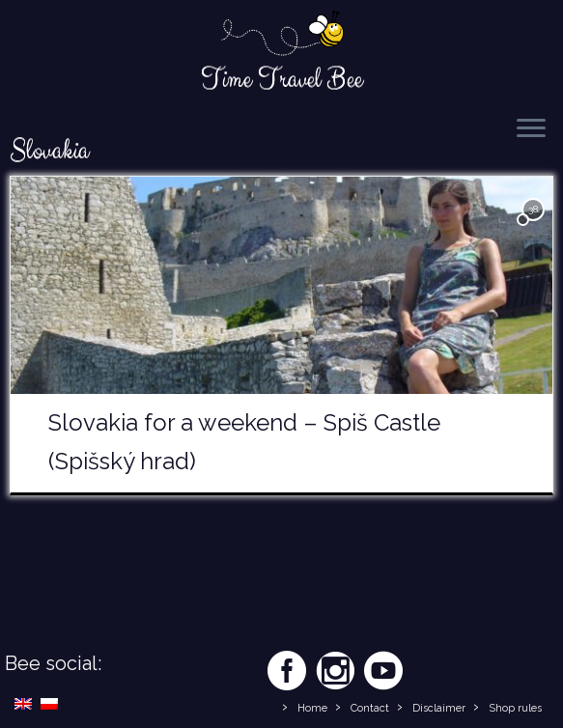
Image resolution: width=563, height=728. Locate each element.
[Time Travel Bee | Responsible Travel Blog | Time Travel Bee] (281, 35)
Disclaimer (439, 708)
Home (312, 708)
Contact (370, 708)
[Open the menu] (531, 129)
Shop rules (515, 708)
